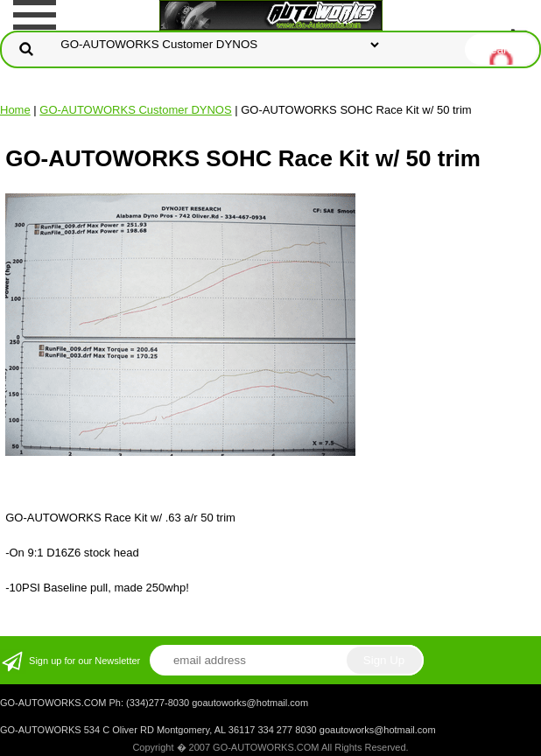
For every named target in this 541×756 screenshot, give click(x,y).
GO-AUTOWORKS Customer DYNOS (135, 110)
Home (15, 110)
